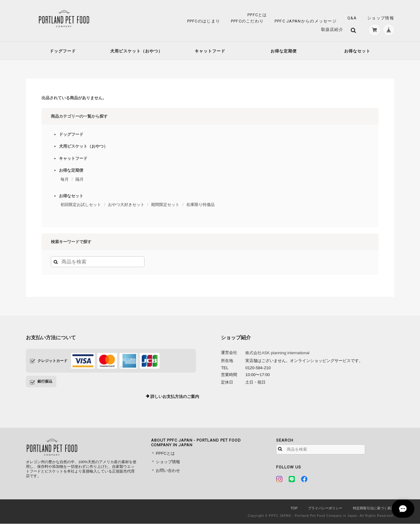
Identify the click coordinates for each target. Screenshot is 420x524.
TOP (294, 509)
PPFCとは (257, 15)
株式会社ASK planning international (277, 353)
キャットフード (210, 51)
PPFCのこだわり (247, 21)
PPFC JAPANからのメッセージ (306, 21)
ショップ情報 (381, 18)
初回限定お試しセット (81, 205)
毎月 (65, 180)
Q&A (352, 18)
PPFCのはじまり (204, 21)
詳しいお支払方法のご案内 (175, 397)
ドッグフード (63, 51)
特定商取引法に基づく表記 (374, 509)
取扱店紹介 (331, 30)
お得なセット (357, 51)
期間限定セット (165, 205)
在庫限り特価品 (200, 205)
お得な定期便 (284, 51)
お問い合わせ (168, 471)
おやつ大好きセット (126, 205)
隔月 (80, 180)
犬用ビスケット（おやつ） (136, 51)
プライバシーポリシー (325, 509)
